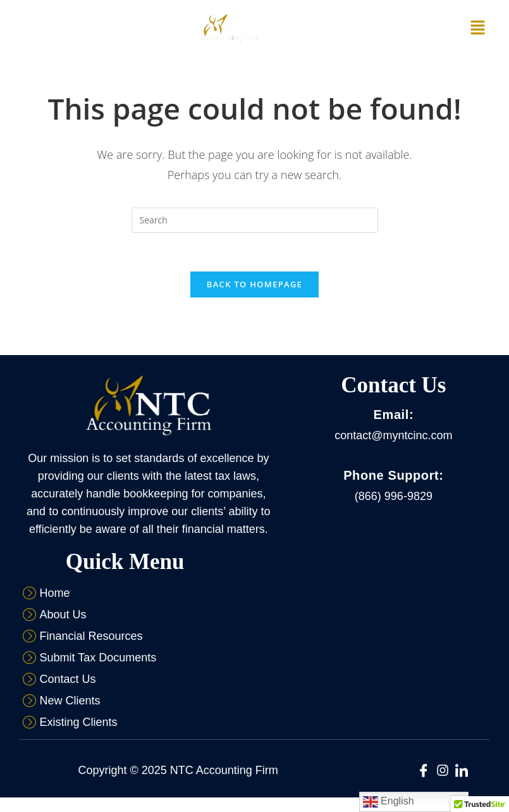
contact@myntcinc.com (393, 435)
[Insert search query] (255, 220)
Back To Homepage (254, 284)
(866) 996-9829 (394, 496)
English (389, 802)
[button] (478, 28)
